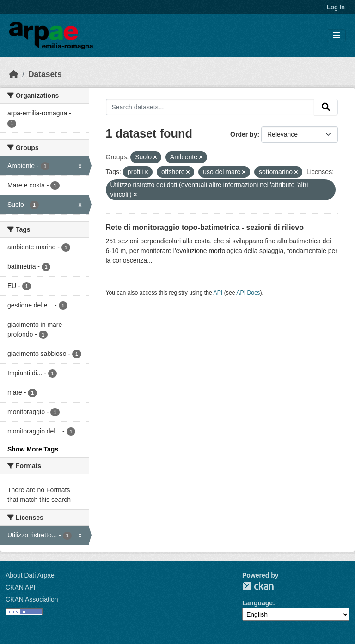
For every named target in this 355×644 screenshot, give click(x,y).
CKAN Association (32, 599)
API (218, 293)
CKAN (258, 586)
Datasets (45, 74)
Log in (336, 7)
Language (257, 603)
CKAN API (21, 587)
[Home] (14, 74)
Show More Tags (33, 449)
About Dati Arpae (30, 575)
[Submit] (326, 107)
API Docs (248, 293)
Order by (244, 134)
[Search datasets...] (210, 107)
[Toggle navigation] (336, 36)
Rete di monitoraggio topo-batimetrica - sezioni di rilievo (205, 227)
